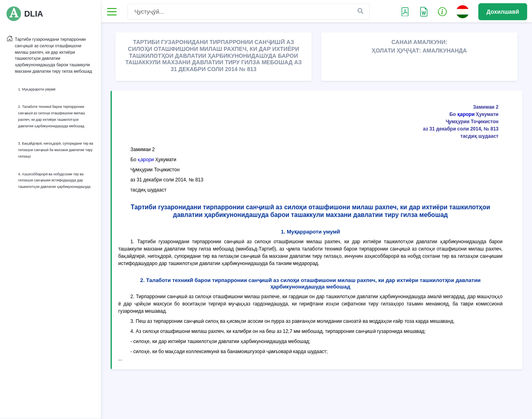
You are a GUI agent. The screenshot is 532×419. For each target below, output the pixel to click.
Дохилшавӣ (503, 12)
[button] (442, 11)
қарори (466, 114)
